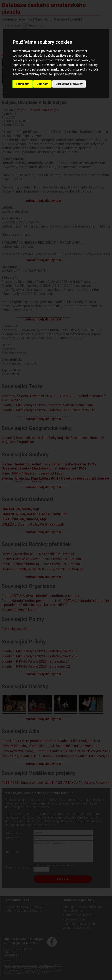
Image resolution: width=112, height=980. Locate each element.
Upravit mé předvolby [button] (69, 84)
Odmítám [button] (42, 84)
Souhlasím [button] (23, 84)
